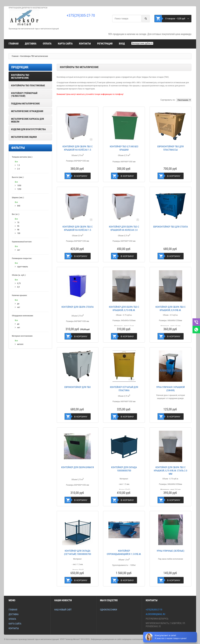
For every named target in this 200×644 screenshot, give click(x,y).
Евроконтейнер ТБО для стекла (170, 227)
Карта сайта (65, 44)
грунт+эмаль (21, 267)
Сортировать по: (168, 100)
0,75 (18, 283)
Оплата (47, 44)
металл (19, 344)
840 (17, 206)
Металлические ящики (24, 137)
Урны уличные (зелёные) (171, 551)
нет (17, 250)
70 (17, 222)
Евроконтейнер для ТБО (77, 387)
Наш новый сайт (63, 610)
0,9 (17, 287)
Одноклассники (109, 610)
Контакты (85, 44)
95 (17, 226)
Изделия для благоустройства (28, 129)
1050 (18, 185)
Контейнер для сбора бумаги (78, 467)
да (17, 304)
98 (17, 230)
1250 (18, 189)
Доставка (31, 44)
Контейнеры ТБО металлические (34, 56)
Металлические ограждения (27, 111)
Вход (122, 44)
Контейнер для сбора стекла (77, 307)
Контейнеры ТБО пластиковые (28, 86)
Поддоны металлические (25, 104)
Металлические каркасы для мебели (27, 120)
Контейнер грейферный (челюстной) (24, 95)
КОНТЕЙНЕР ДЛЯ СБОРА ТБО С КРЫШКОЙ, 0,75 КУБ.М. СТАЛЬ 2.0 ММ (171, 471)
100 (17, 233)
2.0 (17, 169)
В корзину (81, 176)
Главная (14, 44)
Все (16, 162)
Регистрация (105, 44)
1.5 (17, 165)
